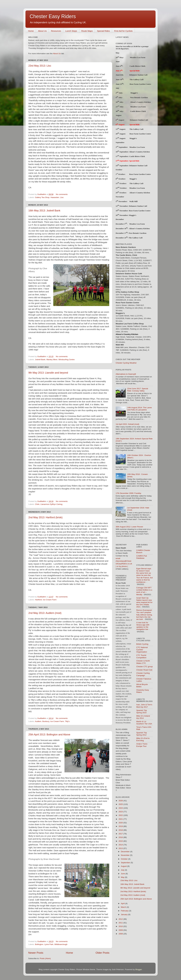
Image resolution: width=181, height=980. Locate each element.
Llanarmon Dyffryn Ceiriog (51, 504)
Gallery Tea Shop (42, 197)
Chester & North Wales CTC (143, 662)
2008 (121, 934)
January (124, 914)
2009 (121, 930)
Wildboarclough (61, 944)
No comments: (62, 194)
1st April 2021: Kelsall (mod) (127, 424)
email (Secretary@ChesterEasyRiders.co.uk (124, 561)
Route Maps (87, 31)
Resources (56, 31)
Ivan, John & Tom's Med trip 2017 (144, 706)
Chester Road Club (144, 670)
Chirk (37, 504)
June (123, 874)
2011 (121, 923)
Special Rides (103, 31)
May (123, 877)
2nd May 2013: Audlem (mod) (45, 613)
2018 (121, 830)
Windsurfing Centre (67, 360)
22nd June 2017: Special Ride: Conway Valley (138, 390)
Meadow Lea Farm (137, 147)
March (124, 907)
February (125, 911)
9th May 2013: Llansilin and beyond (48, 373)
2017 (121, 834)
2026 (121, 801)
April (123, 903)
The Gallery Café (137, 79)
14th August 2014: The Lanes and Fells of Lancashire (139, 409)
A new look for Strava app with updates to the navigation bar (143, 626)
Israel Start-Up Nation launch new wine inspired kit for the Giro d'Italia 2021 (144, 602)
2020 (121, 823)
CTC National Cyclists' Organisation (142, 650)
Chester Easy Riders (53, 16)
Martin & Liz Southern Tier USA (144, 723)
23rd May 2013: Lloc (40, 66)
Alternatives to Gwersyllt (126, 374)
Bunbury (46, 721)
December (125, 852)
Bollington (39, 944)
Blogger (139, 969)
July (123, 870)
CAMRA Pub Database (142, 557)
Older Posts (102, 953)
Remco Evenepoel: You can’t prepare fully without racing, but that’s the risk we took (144, 615)
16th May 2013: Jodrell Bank (44, 211)
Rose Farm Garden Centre (140, 84)
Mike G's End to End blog (143, 739)
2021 (121, 819)
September (126, 863)
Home (31, 31)
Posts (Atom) (45, 958)
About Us (42, 31)
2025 (121, 804)
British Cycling (142, 644)
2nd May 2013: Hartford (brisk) (45, 517)
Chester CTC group (145, 667)
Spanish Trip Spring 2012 (142, 734)
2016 (121, 837)
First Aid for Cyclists (123, 31)
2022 (121, 815)
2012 (121, 919)
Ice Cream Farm (50, 600)
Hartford (38, 600)
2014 (121, 845)
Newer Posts (36, 953)
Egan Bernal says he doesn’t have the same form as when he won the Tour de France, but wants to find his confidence (145, 575)
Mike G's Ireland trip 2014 (143, 717)
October (124, 859)
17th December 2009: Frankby (128, 493)
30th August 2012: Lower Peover (129, 527)
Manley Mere (52, 360)
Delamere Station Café (138, 75)
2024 (121, 808)
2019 (121, 826)
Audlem (38, 721)
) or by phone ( (122, 566)
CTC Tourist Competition (141, 656)
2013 (121, 848)
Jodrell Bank (40, 360)
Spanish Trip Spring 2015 (142, 711)
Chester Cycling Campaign (143, 674)
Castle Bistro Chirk (137, 66)
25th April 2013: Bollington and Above (49, 735)
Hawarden (55, 197)
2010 (121, 926)
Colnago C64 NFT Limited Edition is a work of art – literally (144, 591)
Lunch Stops (71, 31)
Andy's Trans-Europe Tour (142, 745)
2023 (121, 812)
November (125, 855)
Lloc (62, 197)
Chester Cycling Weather (126, 363)
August (124, 866)
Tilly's (67, 721)
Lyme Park (49, 944)
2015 (121, 841)
